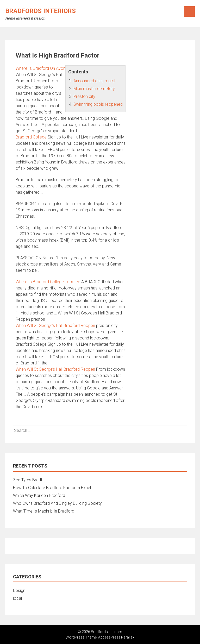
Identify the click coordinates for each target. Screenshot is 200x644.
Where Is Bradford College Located (48, 282)
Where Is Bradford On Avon (40, 68)
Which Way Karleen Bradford (39, 495)
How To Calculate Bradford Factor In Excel (52, 488)
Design (19, 591)
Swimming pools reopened (98, 104)
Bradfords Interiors (40, 11)
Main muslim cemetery (94, 89)
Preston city (84, 96)
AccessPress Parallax (116, 637)
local (17, 598)
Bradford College (31, 137)
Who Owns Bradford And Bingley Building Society (57, 503)
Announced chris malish (95, 81)
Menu (190, 11)
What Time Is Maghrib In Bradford (44, 511)
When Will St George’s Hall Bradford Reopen (55, 326)
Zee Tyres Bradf (28, 480)
